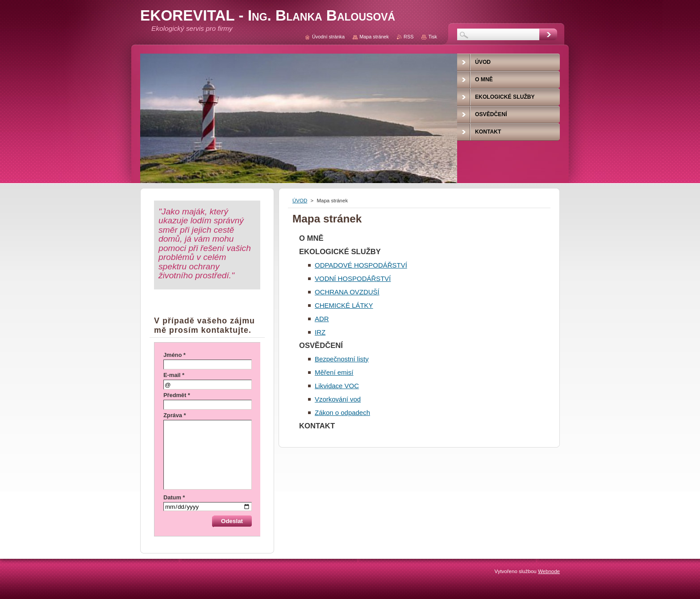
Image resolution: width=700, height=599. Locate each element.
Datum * (174, 497)
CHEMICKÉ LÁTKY (344, 305)
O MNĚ (311, 238)
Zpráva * (175, 415)
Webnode (549, 571)
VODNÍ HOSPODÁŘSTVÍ (353, 279)
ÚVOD (300, 201)
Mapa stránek (374, 37)
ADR (322, 319)
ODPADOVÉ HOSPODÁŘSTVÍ (361, 265)
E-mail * (174, 375)
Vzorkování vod (338, 399)
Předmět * (177, 395)
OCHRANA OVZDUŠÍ (347, 292)
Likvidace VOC (337, 386)
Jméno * (175, 355)
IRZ (320, 332)
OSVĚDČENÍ (321, 346)
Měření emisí (334, 372)
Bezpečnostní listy (342, 359)
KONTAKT (317, 426)
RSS (408, 37)
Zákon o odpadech (342, 413)
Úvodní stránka (328, 37)
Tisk (433, 37)
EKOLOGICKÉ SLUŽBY (340, 252)
